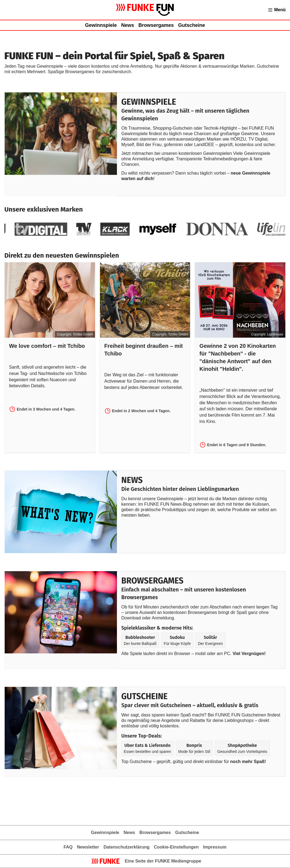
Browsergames (156, 25)
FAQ (68, 847)
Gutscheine (192, 25)
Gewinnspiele (101, 25)
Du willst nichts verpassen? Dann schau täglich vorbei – (176, 173)
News (127, 25)
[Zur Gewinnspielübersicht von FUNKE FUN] (145, 10)
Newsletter (88, 847)
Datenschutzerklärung (127, 847)
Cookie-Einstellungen (176, 847)
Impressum (215, 847)
